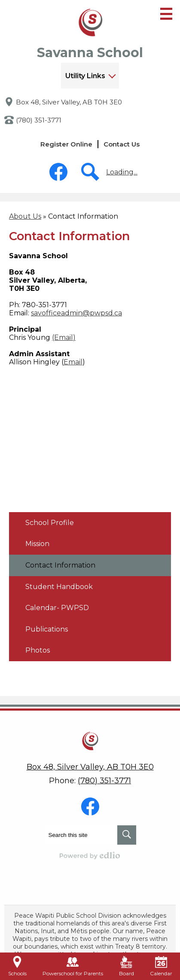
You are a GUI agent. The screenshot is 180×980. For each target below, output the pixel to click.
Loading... (122, 172)
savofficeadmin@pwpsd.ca (76, 313)
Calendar (161, 966)
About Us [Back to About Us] (25, 216)
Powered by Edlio (90, 855)
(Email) (64, 337)
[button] (90, 76)
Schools (17, 966)
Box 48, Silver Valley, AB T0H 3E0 (69, 102)
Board (127, 966)
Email (73, 362)
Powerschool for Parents (73, 966)
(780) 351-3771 (39, 120)
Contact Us (122, 144)
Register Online (66, 144)
